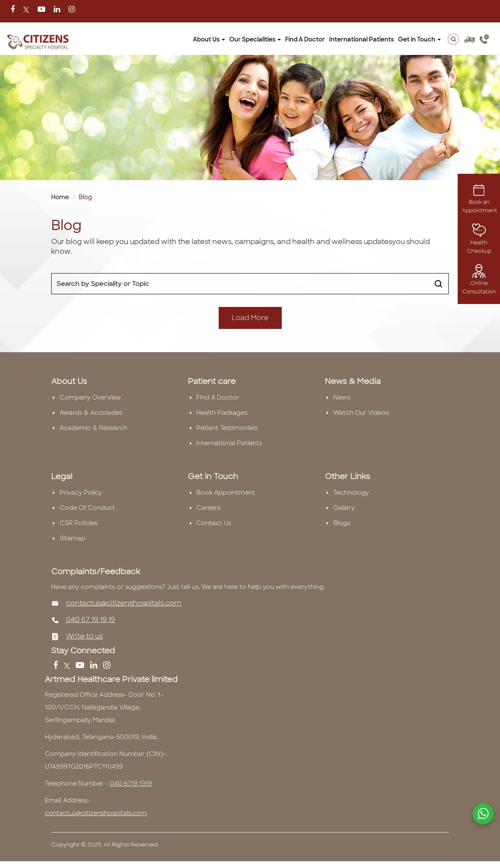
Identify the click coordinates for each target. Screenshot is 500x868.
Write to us (84, 636)
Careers (208, 508)
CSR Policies (78, 523)
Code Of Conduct (87, 508)
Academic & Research (93, 428)
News (342, 397)
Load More (250, 318)
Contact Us (214, 523)
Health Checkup (479, 241)
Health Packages (222, 413)
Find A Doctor (305, 39)
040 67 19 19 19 (91, 620)
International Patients (361, 39)
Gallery (344, 508)
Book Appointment (226, 493)
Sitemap (73, 538)
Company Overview (90, 397)
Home (60, 197)
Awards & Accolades (91, 413)
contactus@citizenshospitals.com (124, 603)
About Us (209, 39)
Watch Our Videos (361, 413)
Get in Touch (419, 39)
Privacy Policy (81, 493)
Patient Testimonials (227, 428)
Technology (351, 493)
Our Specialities (255, 39)
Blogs (342, 523)
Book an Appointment (479, 200)
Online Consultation (479, 281)
